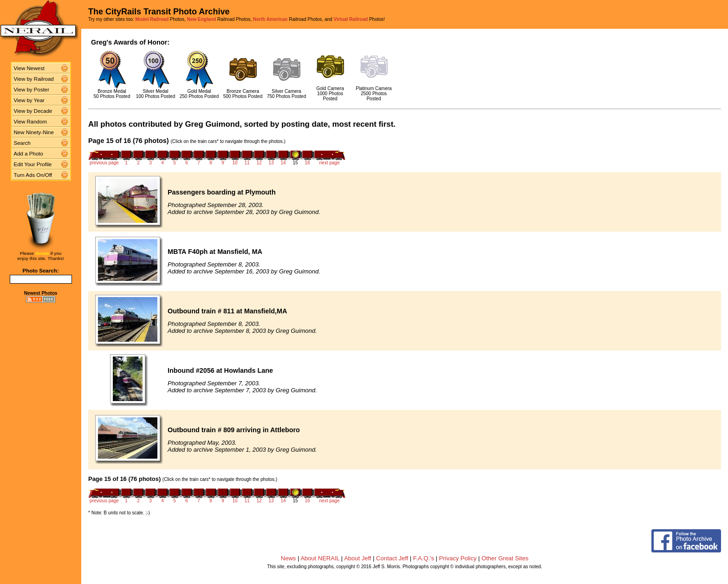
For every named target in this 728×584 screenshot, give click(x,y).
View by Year (29, 100)
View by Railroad (34, 79)
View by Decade (33, 111)
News (289, 558)
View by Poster (32, 90)
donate (42, 253)
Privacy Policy (458, 558)
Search (23, 143)
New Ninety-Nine (34, 132)
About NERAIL (320, 558)
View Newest (29, 68)
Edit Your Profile (33, 164)
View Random (30, 122)
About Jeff (357, 558)
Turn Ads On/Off (33, 175)
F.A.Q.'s (424, 558)
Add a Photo (29, 154)
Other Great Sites (505, 558)
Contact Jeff (392, 558)
